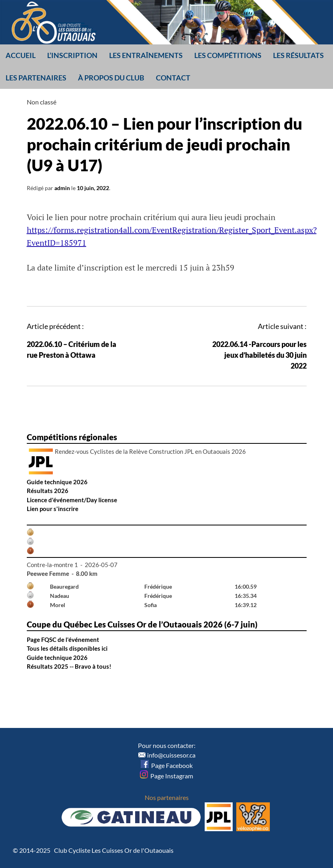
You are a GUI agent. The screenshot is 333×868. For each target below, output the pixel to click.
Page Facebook (167, 765)
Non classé (42, 102)
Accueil (21, 55)
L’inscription (72, 55)
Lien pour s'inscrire (53, 509)
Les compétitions (228, 55)
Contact (173, 78)
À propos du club (111, 78)
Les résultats (298, 55)
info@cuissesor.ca (171, 755)
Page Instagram (166, 776)
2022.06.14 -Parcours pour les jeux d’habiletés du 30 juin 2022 (259, 355)
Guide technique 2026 (57, 482)
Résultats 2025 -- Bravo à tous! (69, 666)
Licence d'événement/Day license (72, 500)
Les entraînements (146, 55)
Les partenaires (36, 78)
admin (62, 188)
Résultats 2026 (48, 491)
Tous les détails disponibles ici (67, 648)
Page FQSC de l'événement (63, 639)
